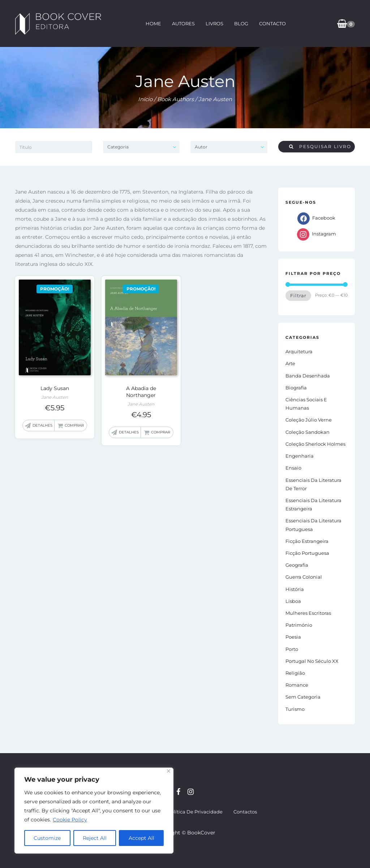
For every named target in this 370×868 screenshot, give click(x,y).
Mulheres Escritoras (308, 613)
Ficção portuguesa (307, 553)
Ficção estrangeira (307, 541)
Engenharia (300, 456)
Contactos (245, 812)
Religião (295, 673)
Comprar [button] (74, 425)
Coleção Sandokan (307, 432)
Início (145, 99)
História (295, 589)
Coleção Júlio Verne (309, 420)
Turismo (295, 709)
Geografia (297, 565)
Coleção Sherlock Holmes (315, 444)
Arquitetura (299, 351)
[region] (94, 811)
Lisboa (293, 601)
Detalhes (42, 425)
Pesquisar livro (320, 146)
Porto (292, 649)
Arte (290, 363)
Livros (214, 23)
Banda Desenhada (308, 376)
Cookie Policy (70, 820)
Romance (297, 685)
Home (153, 23)
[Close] (169, 771)
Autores (183, 23)
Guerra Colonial (304, 577)
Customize (47, 838)
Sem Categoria (303, 697)
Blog (241, 23)
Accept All (141, 838)
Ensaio (293, 468)
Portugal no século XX (312, 661)
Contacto (272, 23)
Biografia (296, 388)
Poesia (293, 637)
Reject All (95, 838)
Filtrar (298, 295)
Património (299, 625)
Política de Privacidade (195, 812)
